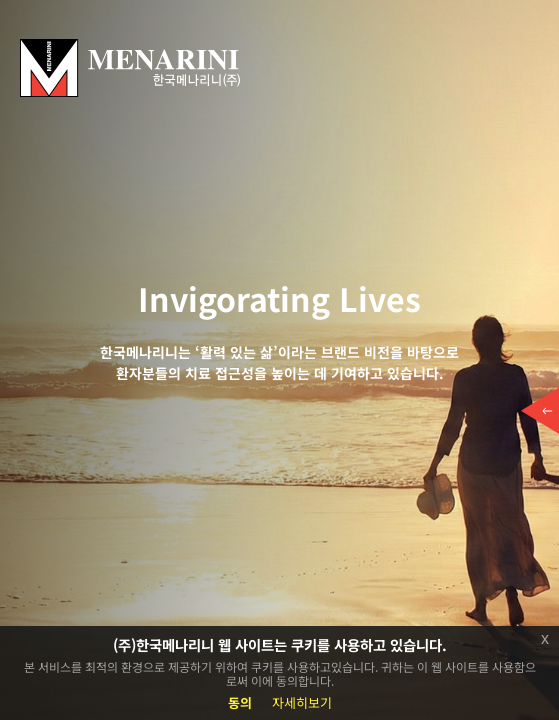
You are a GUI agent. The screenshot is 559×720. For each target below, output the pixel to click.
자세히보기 (302, 702)
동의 (240, 702)
